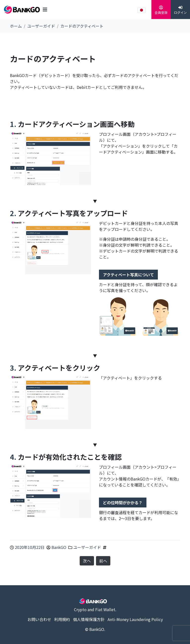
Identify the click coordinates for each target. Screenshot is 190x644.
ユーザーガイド (41, 26)
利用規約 (62, 619)
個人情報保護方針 (89, 619)
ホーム (16, 26)
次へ (87, 561)
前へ (103, 561)
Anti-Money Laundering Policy (135, 619)
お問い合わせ (39, 619)
